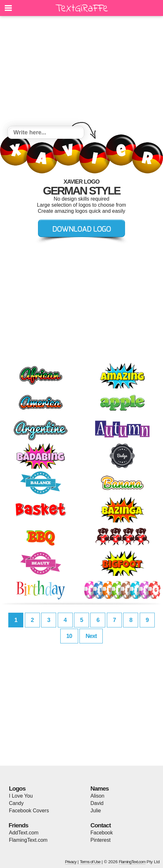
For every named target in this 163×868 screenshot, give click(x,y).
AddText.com (24, 833)
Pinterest (101, 840)
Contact (101, 825)
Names (100, 788)
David (97, 803)
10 (69, 636)
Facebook (102, 833)
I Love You (21, 796)
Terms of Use (90, 862)
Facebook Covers (29, 811)
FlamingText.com (28, 840)
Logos (17, 788)
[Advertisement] (81, 72)
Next (91, 636)
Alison (98, 796)
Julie (96, 811)
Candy (16, 803)
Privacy (71, 862)
